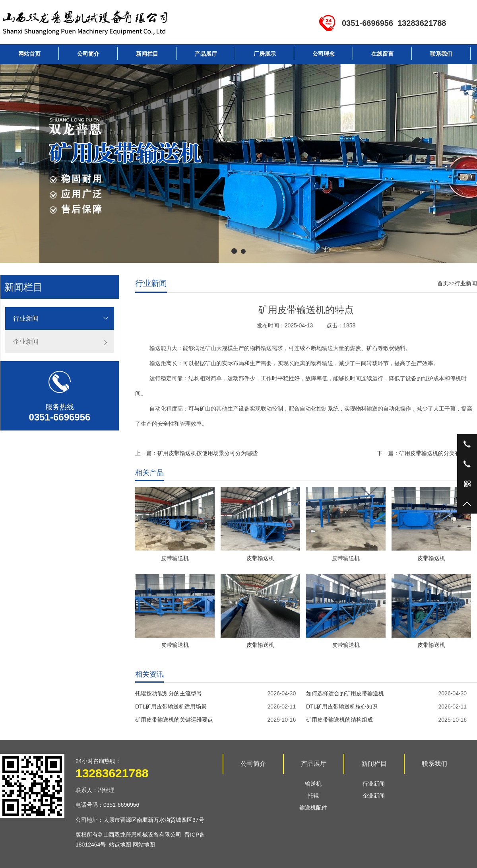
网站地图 (144, 845)
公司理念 (324, 54)
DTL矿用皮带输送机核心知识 (342, 706)
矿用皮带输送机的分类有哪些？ (438, 453)
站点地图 (120, 845)
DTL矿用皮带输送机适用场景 (171, 706)
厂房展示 (265, 54)
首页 (443, 283)
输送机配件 (313, 808)
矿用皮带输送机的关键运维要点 (174, 720)
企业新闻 (26, 342)
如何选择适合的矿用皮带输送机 (345, 693)
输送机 (313, 784)
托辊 (313, 796)
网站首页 (29, 54)
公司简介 (88, 54)
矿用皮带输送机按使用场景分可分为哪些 (207, 453)
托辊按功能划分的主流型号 (169, 693)
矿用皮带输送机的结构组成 (339, 720)
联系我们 (441, 54)
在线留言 (382, 54)
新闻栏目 (147, 54)
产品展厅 (206, 54)
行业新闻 (26, 318)
